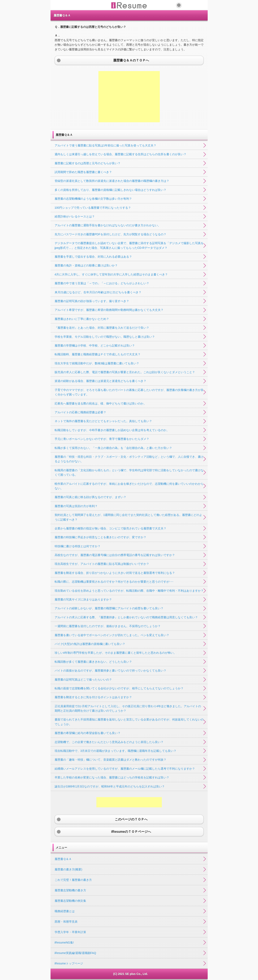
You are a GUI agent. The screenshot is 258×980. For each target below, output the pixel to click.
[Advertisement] (129, 97)
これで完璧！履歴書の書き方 (73, 880)
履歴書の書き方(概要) (68, 869)
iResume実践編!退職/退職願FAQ (75, 953)
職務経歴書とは (65, 911)
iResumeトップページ (69, 963)
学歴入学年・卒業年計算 (70, 932)
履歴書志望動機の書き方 (70, 890)
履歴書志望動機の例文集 (70, 901)
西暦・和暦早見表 (66, 922)
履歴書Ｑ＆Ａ (63, 859)
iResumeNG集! (64, 943)
